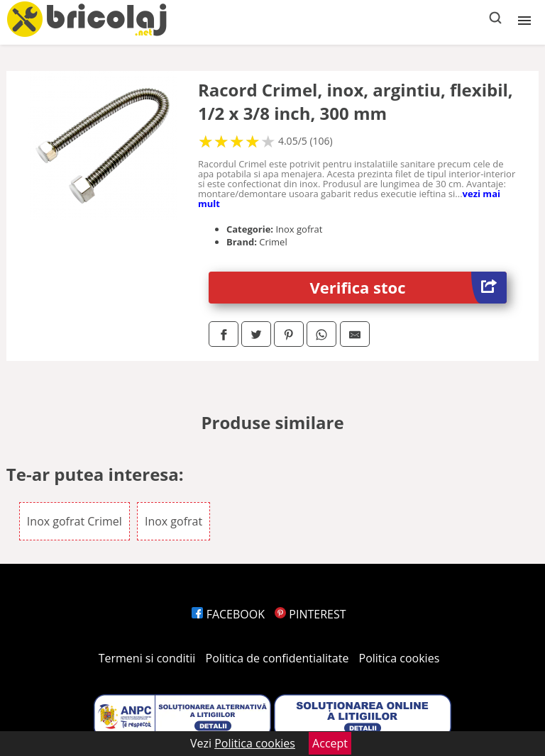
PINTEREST (310, 614)
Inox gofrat (174, 521)
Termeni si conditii (147, 658)
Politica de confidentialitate (277, 658)
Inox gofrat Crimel (75, 521)
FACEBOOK (228, 614)
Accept (330, 743)
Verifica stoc (409, 288)
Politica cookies (400, 658)
